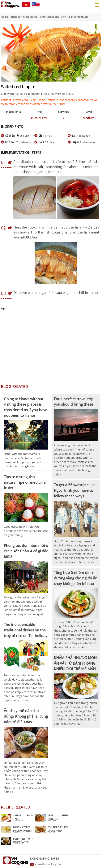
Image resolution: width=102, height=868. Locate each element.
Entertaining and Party (53, 17)
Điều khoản (78, 863)
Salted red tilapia (79, 17)
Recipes (16, 17)
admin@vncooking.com (48, 852)
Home (4, 17)
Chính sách (93, 863)
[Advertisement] (51, 349)
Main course (30, 17)
